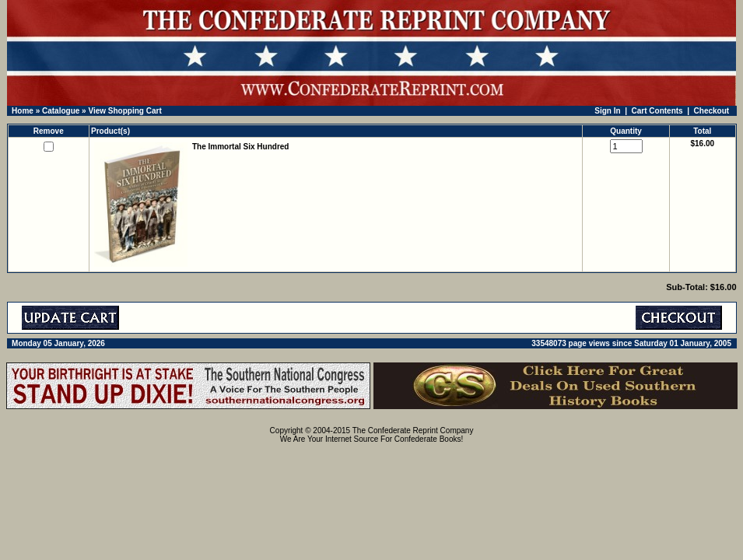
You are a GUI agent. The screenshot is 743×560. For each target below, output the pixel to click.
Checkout (712, 111)
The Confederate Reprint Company (413, 430)
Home (23, 111)
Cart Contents (657, 111)
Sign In (607, 111)
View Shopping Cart (124, 111)
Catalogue (61, 111)
